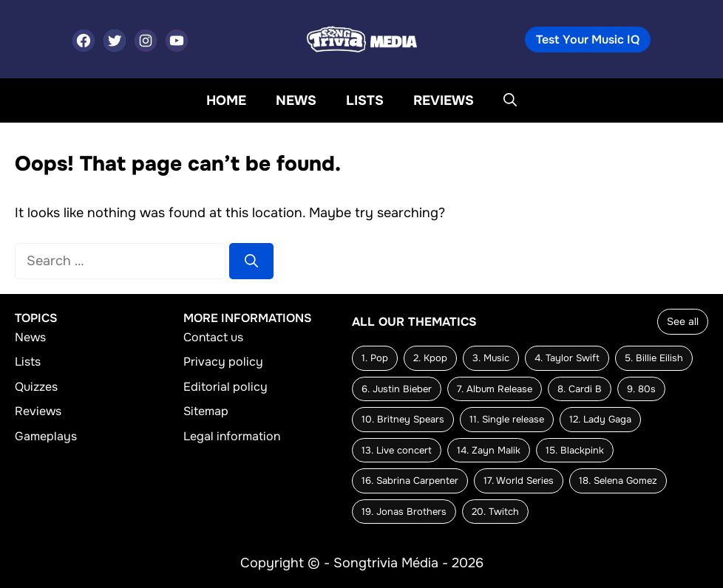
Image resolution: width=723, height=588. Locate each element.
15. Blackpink (575, 450)
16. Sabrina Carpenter (410, 481)
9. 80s (641, 389)
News (296, 100)
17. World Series (519, 481)
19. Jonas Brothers (404, 512)
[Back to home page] (361, 38)
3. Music (491, 358)
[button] (510, 100)
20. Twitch (495, 512)
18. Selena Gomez (618, 481)
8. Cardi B (580, 389)
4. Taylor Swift (567, 358)
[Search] (251, 261)
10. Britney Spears (403, 419)
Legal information (232, 436)
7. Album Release (495, 389)
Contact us (213, 337)
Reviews (444, 100)
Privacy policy (223, 362)
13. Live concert (397, 450)
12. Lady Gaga (600, 419)
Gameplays (46, 436)
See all (683, 321)
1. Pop (375, 358)
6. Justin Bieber (397, 389)
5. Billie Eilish (654, 358)
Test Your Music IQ (588, 40)
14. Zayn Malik (489, 450)
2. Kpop (430, 358)
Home (226, 100)
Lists (365, 100)
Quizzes (36, 387)
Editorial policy (225, 387)
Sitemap (206, 412)
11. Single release (507, 419)
